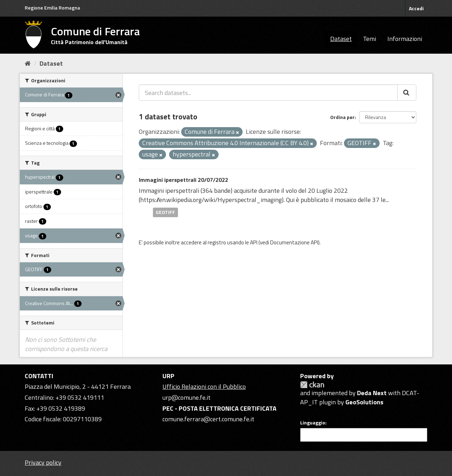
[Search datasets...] (268, 93)
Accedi (416, 8)
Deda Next (372, 393)
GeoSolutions (364, 402)
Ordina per (342, 117)
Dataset (341, 39)
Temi (370, 39)
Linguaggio (313, 423)
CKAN (312, 385)
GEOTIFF (165, 212)
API (254, 242)
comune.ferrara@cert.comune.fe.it (208, 419)
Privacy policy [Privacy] (43, 462)
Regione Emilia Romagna (52, 8)
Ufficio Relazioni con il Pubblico (204, 386)
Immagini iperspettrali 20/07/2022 (183, 180)
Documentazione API (294, 242)
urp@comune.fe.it (186, 397)
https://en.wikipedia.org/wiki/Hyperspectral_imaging (211, 200)
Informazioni (405, 39)
